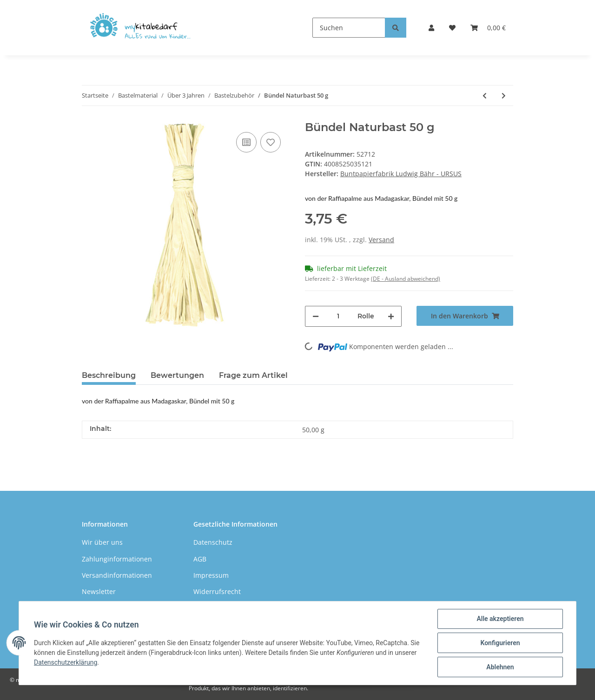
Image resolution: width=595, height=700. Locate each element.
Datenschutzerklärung (66, 662)
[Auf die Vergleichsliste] (246, 142)
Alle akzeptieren (500, 619)
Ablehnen (500, 667)
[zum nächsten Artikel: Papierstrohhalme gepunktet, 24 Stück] (504, 96)
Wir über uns (102, 542)
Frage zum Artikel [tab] (253, 375)
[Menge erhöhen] (391, 316)
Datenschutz (213, 542)
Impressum (211, 575)
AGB (200, 559)
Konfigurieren (500, 643)
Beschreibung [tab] (109, 375)
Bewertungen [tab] (177, 375)
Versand (381, 240)
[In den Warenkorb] (465, 316)
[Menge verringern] (316, 316)
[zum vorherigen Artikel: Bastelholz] (485, 96)
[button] (431, 28)
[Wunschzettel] (452, 28)
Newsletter (99, 591)
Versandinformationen (117, 575)
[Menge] (338, 316)
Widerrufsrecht (217, 591)
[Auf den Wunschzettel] (271, 142)
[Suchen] (349, 28)
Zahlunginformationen (117, 559)
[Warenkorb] (488, 28)
